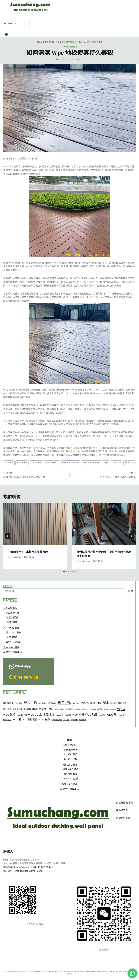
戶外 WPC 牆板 (11, 628)
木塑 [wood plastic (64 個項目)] (35, 709)
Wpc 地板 (129, 463)
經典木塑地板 (12, 613)
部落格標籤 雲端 (125, 803)
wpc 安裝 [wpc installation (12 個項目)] (102, 715)
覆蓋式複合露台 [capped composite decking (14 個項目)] (9, 703)
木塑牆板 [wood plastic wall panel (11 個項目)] (113, 709)
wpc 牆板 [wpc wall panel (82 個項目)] (44, 719)
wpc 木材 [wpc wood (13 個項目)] (74, 720)
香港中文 (10, 23)
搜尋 (131, 591)
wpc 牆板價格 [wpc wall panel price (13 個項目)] (57, 720)
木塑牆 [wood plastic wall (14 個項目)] (106, 709)
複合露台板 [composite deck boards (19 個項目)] (52, 703)
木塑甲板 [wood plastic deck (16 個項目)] (69, 709)
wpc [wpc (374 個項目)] (121, 708)
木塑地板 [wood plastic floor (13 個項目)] (85, 709)
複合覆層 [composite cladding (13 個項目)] (19, 703)
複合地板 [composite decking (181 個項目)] (65, 702)
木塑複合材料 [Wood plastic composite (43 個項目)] (46, 709)
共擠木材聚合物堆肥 (69, 47)
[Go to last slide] (8, 536)
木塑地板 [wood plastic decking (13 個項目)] (77, 709)
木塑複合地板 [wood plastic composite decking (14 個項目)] (60, 709)
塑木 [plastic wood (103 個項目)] (106, 703)
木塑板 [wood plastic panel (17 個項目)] (100, 709)
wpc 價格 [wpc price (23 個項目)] (7, 720)
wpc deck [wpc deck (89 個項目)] (35, 715)
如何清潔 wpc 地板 (70, 463)
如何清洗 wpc (52, 463)
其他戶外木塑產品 (12, 652)
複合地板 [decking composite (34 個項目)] (97, 703)
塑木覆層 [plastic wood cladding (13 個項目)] (113, 703)
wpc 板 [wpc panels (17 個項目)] (122, 715)
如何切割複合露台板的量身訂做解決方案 (35, 475)
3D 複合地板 (12, 622)
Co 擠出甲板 (12, 617)
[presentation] (35, 524)
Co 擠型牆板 (12, 637)
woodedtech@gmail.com (28, 871)
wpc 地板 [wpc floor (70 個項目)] (78, 715)
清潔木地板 (22, 463)
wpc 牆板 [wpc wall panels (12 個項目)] (66, 720)
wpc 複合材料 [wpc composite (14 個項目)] (22, 715)
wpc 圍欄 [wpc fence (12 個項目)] (68, 715)
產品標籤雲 (122, 810)
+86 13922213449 (43, 867)
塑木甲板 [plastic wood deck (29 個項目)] (122, 703)
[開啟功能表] (7, 34)
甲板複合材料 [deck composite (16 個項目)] (87, 703)
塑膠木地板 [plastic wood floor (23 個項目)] (17, 709)
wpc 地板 (117, 463)
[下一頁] (131, 536)
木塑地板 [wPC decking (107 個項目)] (49, 714)
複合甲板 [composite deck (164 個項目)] (30, 703)
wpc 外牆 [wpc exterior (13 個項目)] (60, 715)
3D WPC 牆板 (13, 642)
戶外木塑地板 (10, 608)
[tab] (64, 572)
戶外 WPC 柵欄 (11, 647)
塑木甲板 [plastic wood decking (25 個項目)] (7, 709)
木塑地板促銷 (123, 818)
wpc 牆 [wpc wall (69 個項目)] (17, 719)
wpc (106, 463)
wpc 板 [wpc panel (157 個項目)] (112, 714)
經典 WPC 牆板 (14, 633)
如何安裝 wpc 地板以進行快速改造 (104, 475)
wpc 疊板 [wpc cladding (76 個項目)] (9, 715)
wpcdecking (64, 59)
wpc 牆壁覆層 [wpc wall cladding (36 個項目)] (30, 720)
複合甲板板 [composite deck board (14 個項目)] (42, 703)
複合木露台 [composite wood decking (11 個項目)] (76, 703)
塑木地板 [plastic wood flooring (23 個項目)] (27, 709)
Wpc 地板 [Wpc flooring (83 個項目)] (91, 715)
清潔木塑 (9, 463)
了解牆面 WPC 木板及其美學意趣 (28, 552)
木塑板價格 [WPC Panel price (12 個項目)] (83, 720)
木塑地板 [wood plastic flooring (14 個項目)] (93, 709)
